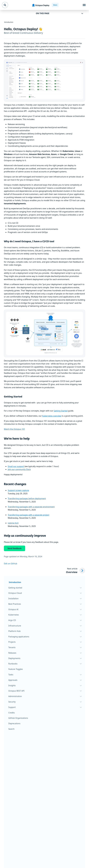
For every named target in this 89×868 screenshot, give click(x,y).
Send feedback (15, 548)
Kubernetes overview (52, 416)
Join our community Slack (19, 469)
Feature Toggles (16, 669)
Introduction (15, 582)
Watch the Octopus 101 (14, 429)
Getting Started (61, 411)
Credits (12, 713)
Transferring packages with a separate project (28, 515)
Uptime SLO (13, 523)
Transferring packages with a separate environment (31, 507)
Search (11, 729)
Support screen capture (18, 490)
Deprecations (14, 723)
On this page (43, 13)
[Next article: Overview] (76, 571)
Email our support (16, 466)
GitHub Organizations (18, 718)
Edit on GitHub (11, 564)
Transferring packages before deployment (27, 498)
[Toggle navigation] (84, 5)
